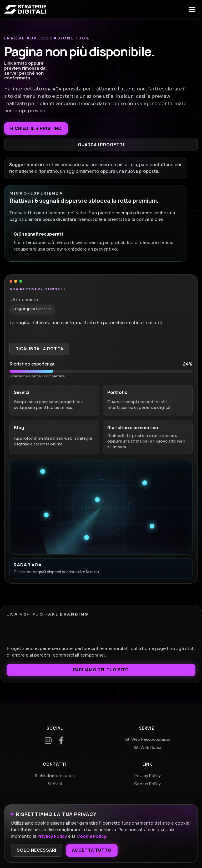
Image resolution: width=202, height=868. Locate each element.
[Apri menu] (192, 9)
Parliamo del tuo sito (101, 670)
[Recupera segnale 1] (43, 471)
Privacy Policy (52, 836)
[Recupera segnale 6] (87, 537)
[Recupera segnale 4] (46, 515)
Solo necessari (37, 850)
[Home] (25, 9)
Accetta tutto (92, 850)
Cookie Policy (91, 836)
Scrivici (55, 784)
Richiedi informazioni (55, 776)
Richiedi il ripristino (36, 128)
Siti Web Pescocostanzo (147, 739)
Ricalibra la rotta (39, 349)
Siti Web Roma (147, 748)
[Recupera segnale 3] (97, 500)
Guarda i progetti (101, 145)
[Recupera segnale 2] (145, 483)
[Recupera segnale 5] (152, 526)
